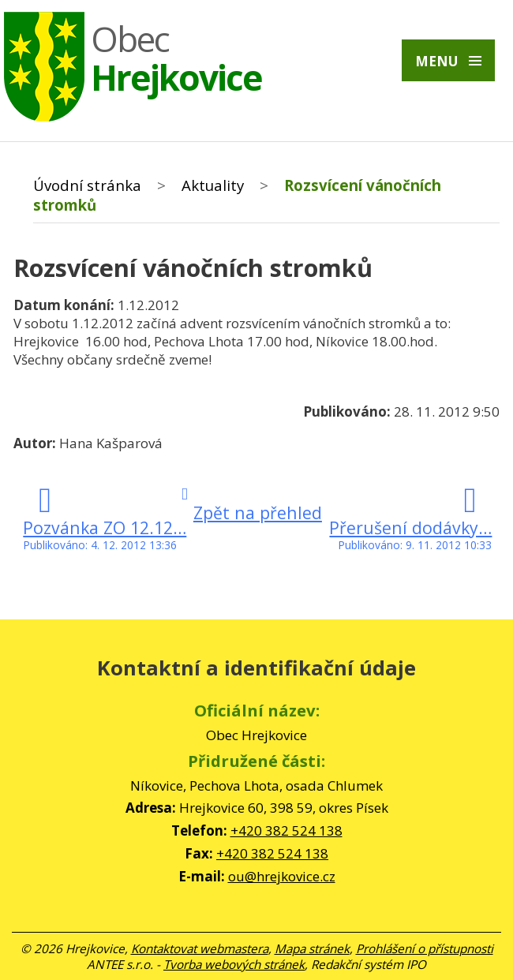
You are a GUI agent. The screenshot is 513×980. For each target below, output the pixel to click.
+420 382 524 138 (286, 830)
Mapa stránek (312, 948)
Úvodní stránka (87, 185)
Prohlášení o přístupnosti (425, 948)
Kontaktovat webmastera (200, 948)
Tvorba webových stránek (234, 964)
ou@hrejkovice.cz (282, 876)
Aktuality (213, 185)
